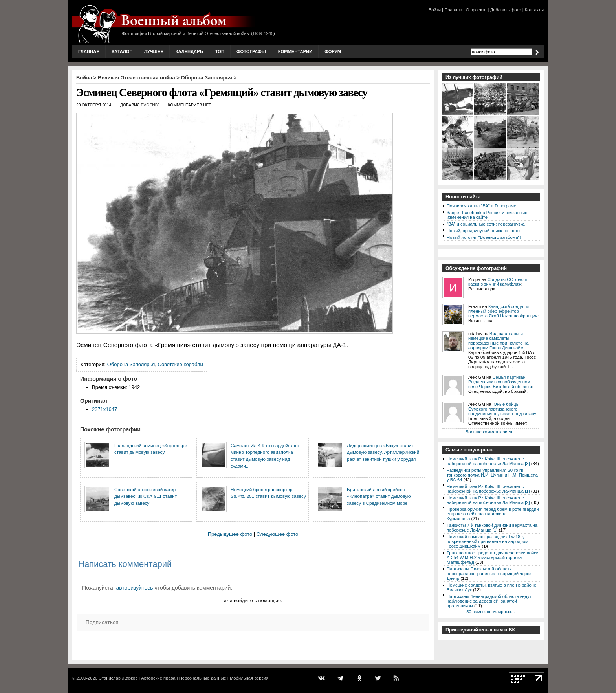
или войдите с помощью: (253, 600)
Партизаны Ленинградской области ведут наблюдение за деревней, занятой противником (489, 601)
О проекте (476, 10)
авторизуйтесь (135, 588)
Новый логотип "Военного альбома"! (484, 237)
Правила (453, 10)
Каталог (122, 51)
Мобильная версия (249, 678)
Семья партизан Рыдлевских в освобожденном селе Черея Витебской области (500, 382)
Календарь (189, 51)
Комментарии (295, 51)
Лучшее (154, 51)
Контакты (534, 10)
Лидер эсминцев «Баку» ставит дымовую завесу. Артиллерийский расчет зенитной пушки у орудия (383, 452)
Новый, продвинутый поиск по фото (483, 231)
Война (84, 78)
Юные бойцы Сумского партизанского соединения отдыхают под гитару (502, 409)
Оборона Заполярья (207, 78)
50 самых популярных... (490, 612)
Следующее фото (278, 534)
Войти (435, 10)
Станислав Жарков (118, 678)
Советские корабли (181, 364)
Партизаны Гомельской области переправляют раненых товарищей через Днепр (489, 574)
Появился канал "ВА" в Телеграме (481, 206)
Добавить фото (506, 10)
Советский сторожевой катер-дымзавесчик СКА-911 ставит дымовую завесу (146, 496)
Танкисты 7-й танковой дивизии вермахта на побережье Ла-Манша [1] (492, 528)
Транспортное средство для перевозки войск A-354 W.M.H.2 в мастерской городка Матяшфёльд (492, 557)
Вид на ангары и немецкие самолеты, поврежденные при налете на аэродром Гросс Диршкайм (499, 341)
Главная (89, 51)
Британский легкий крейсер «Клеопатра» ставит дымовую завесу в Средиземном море (379, 496)
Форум (333, 51)
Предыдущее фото (230, 534)
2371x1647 (104, 409)
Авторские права (158, 678)
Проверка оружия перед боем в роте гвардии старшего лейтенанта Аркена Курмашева (493, 514)
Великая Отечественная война (137, 78)
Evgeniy (150, 105)
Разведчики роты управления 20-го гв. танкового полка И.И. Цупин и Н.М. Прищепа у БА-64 (492, 475)
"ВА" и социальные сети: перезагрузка (486, 224)
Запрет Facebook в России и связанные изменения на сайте (487, 215)
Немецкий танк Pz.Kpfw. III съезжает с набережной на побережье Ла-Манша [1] (488, 489)
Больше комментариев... (491, 432)
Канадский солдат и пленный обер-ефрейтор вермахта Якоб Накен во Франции (503, 311)
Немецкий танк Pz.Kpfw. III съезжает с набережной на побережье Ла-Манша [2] (488, 500)
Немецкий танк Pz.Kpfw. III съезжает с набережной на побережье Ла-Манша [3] (488, 461)
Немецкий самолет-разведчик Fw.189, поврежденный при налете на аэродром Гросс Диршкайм (488, 541)
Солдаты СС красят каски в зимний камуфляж (498, 282)
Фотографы (251, 51)
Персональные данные (203, 678)
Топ (220, 51)
